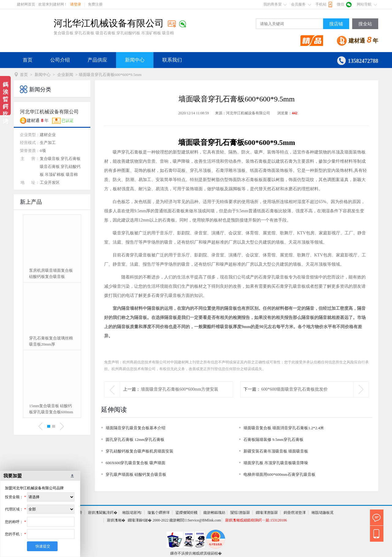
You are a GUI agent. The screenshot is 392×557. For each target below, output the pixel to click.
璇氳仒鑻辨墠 (159, 513)
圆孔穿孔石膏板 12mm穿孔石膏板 (135, 440)
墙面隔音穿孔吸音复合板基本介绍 (136, 428)
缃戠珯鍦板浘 (322, 513)
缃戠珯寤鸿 (132, 513)
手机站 (321, 4)
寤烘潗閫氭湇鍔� (103, 513)
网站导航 (364, 4)
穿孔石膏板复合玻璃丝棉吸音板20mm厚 (51, 341)
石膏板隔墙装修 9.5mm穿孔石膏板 (273, 440)
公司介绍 (60, 60)
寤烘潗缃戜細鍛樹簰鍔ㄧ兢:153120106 (256, 520)
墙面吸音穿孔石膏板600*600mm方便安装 (180, 389)
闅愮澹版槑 (240, 513)
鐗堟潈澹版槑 (267, 513)
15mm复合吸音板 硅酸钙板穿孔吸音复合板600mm (51, 409)
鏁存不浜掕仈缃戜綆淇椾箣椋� (196, 553)
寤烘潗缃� (116, 520)
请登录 (76, 4)
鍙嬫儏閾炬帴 (187, 513)
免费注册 (95, 4)
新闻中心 (135, 60)
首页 (28, 60)
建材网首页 (26, 4)
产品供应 (97, 60)
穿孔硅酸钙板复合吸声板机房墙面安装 (139, 451)
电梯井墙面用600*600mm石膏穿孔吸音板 (279, 474)
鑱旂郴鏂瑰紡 (214, 513)
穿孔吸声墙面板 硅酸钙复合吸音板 (136, 474)
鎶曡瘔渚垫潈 (295, 513)
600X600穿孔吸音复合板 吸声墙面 (136, 463)
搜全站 (365, 24)
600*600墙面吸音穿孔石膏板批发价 (294, 389)
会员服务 (298, 4)
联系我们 (172, 60)
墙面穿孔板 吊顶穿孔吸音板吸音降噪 (276, 463)
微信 (341, 4)
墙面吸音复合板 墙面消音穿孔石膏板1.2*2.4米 (284, 428)
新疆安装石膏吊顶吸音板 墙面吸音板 (276, 451)
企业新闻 (65, 75)
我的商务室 (273, 4)
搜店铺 (336, 24)
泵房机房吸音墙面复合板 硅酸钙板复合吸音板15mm (51, 274)
